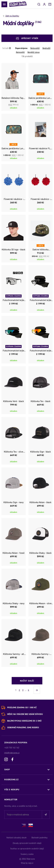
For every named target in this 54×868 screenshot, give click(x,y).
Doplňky (12, 16)
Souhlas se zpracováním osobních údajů (27, 849)
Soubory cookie (27, 854)
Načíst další (27, 681)
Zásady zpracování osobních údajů (27, 843)
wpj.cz (31, 863)
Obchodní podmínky (39, 838)
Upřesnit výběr (27, 38)
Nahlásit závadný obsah (16, 838)
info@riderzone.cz (12, 753)
